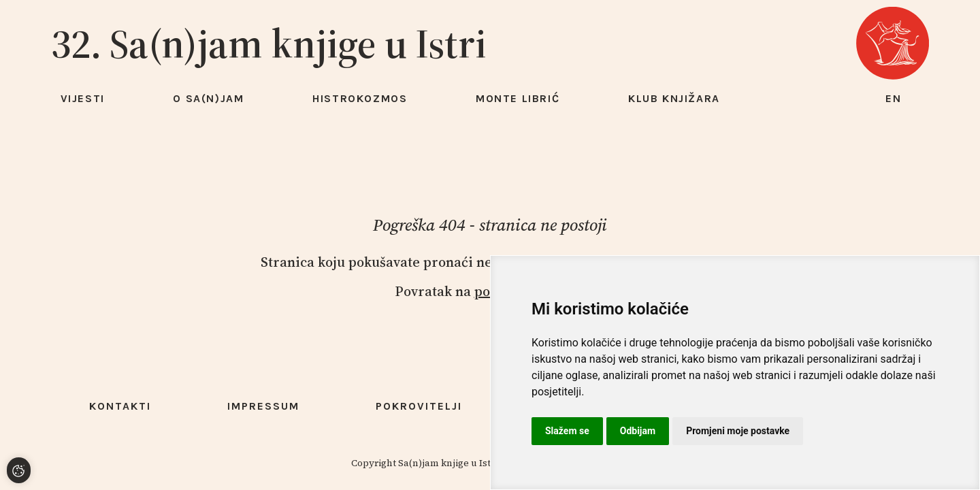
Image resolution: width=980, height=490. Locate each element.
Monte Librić (518, 98)
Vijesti (83, 98)
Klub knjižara (674, 98)
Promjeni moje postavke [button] (738, 431)
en (894, 98)
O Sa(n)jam (208, 98)
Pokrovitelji (419, 406)
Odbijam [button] (638, 431)
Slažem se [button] (567, 431)
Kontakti (120, 406)
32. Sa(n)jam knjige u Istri (269, 44)
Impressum (263, 406)
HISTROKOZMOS (360, 98)
